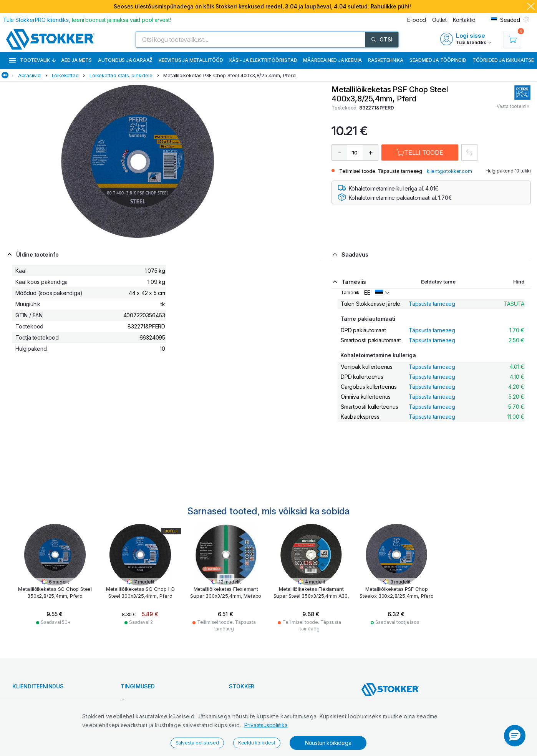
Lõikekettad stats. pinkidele (121, 75)
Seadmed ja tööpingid (438, 60)
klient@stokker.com (449, 171)
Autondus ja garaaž (125, 60)
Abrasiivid (29, 75)
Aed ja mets (76, 60)
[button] (515, 736)
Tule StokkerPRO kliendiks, (87, 20)
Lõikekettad (65, 75)
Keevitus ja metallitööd (191, 60)
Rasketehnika (386, 60)
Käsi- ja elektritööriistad (263, 60)
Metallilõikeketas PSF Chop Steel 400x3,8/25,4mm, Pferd (229, 75)
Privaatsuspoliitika (266, 725)
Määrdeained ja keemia (332, 60)
